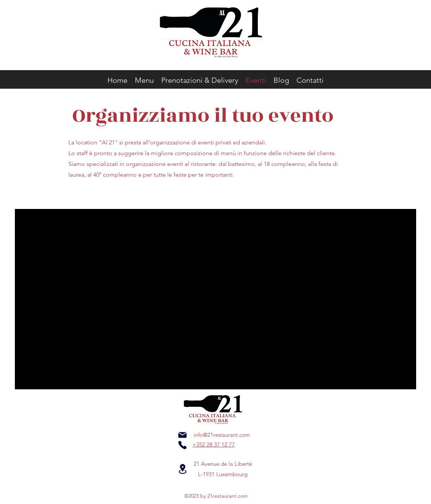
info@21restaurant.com (222, 435)
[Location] (182, 469)
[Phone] (182, 445)
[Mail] (182, 435)
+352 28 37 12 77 (214, 444)
